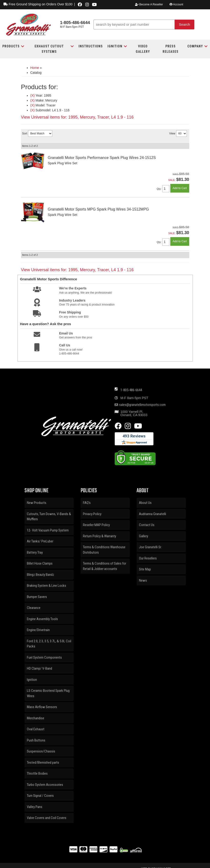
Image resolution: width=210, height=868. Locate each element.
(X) (33, 95)
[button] (144, 25)
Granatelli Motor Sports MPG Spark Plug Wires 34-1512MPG (98, 209)
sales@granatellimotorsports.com (142, 405)
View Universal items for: (77, 117)
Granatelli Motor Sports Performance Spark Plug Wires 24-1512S (102, 158)
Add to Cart (180, 188)
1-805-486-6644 (131, 390)
